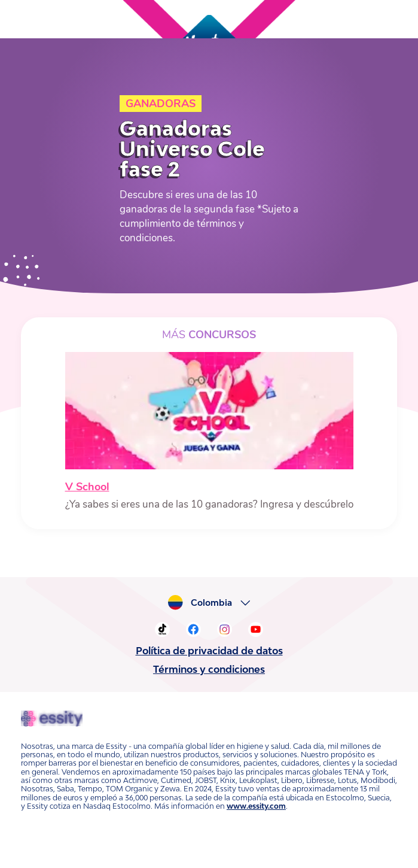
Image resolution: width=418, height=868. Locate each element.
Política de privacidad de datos (209, 651)
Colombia (211, 603)
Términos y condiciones (209, 669)
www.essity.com (256, 806)
